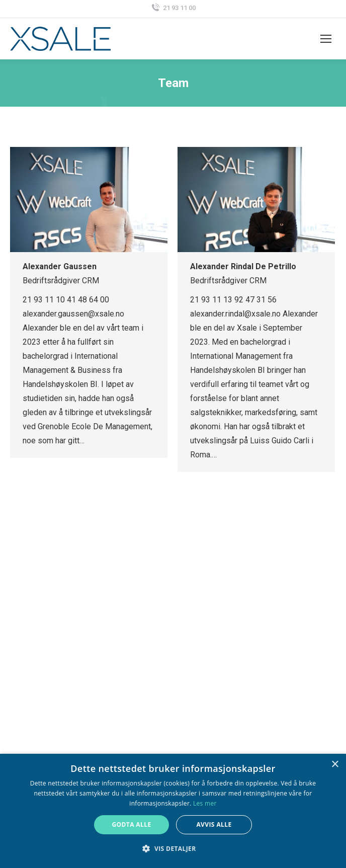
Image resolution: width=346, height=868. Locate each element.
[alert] (173, 811)
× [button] (335, 765)
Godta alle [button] (131, 824)
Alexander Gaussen (60, 266)
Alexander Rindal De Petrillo (243, 266)
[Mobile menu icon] (326, 39)
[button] (173, 849)
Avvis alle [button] (214, 824)
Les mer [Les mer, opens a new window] (205, 803)
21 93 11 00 (173, 8)
